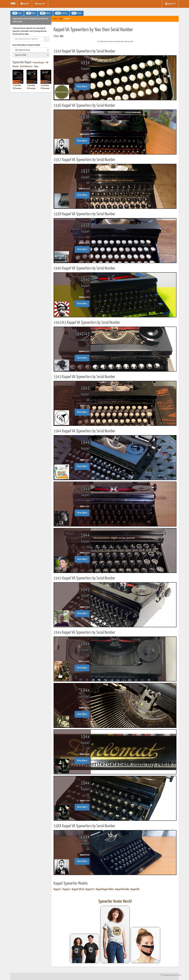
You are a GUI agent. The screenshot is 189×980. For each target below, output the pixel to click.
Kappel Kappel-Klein (105, 889)
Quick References (26, 67)
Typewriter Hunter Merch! (115, 901)
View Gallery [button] (82, 87)
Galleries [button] (45, 13)
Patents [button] (77, 13)
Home (55, 19)
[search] (31, 50)
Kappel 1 (57, 889)
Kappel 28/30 (78, 889)
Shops (36, 67)
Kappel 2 (67, 889)
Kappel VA (135, 889)
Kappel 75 (90, 889)
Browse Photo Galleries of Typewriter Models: (26, 45)
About (25, 4)
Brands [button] (17, 13)
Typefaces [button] (61, 13)
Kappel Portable (122, 889)
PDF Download (17, 88)
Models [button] (31, 13)
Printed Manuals (39, 63)
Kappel (61, 19)
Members (170, 4)
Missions (40, 4)
